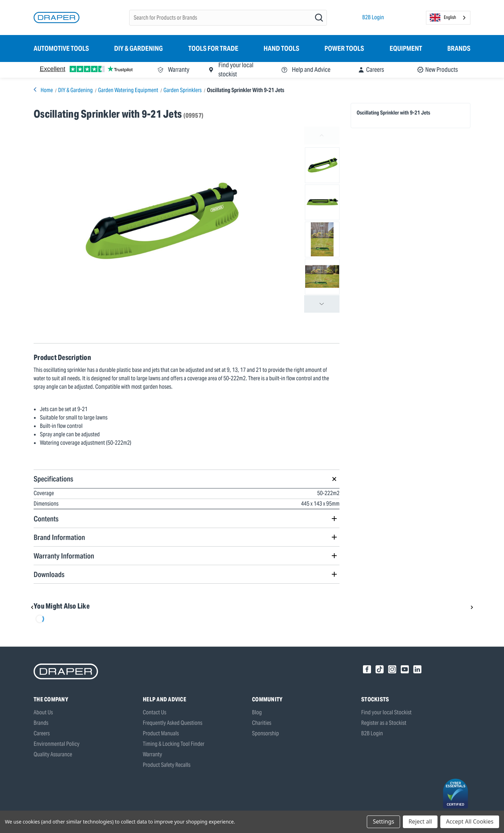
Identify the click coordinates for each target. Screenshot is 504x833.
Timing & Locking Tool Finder (174, 744)
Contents (46, 519)
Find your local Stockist (386, 712)
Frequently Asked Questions (173, 723)
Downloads (49, 574)
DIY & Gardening (138, 48)
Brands (459, 48)
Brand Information (59, 537)
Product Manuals (161, 733)
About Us (43, 712)
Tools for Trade (213, 48)
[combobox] (448, 18)
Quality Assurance (53, 754)
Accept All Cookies (470, 821)
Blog (257, 712)
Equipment (406, 48)
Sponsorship (265, 733)
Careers (42, 733)
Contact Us (155, 712)
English (443, 18)
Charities (262, 723)
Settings (383, 821)
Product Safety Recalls (167, 765)
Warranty (152, 754)
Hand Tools (281, 48)
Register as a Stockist (384, 723)
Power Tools (344, 48)
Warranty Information (64, 556)
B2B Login (373, 17)
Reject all (420, 821)
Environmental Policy (57, 744)
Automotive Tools (61, 48)
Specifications (53, 479)
